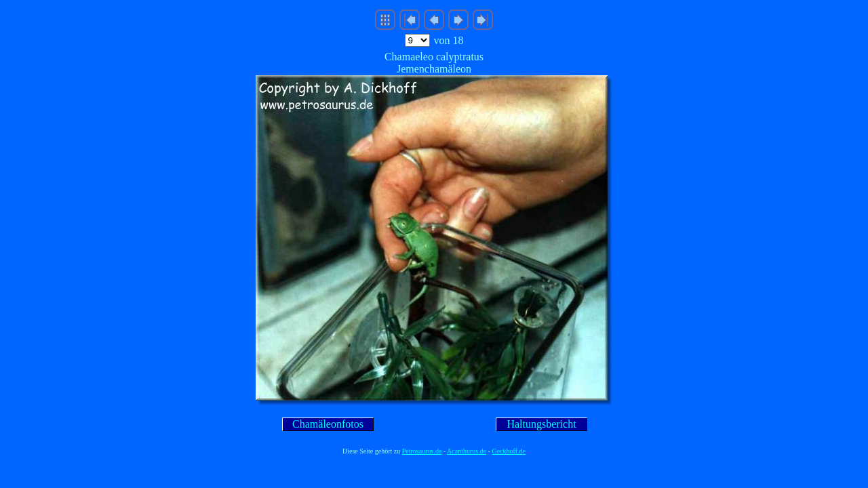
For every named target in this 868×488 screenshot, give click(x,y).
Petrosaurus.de (422, 451)
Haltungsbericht (541, 424)
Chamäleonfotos (328, 424)
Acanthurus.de (467, 451)
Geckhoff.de (509, 451)
